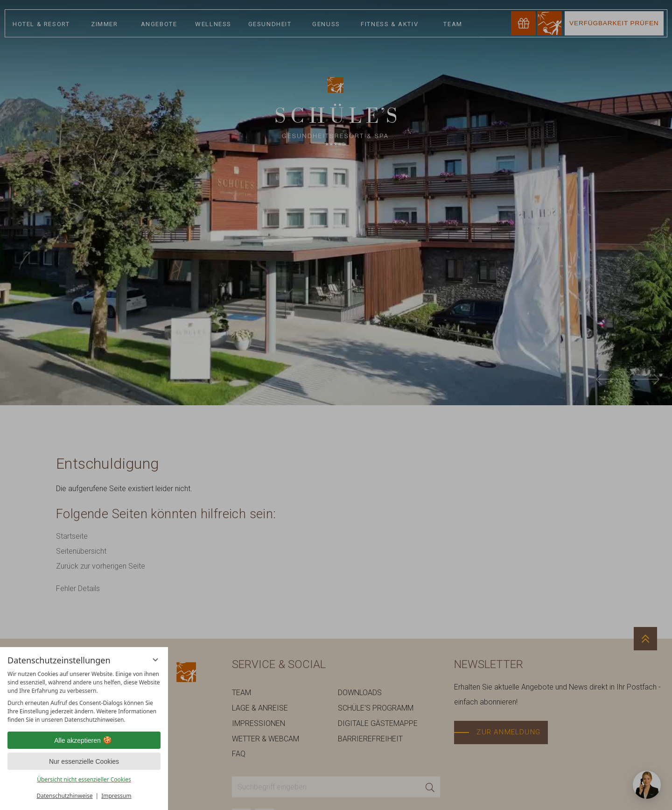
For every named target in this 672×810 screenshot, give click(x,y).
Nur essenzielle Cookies (84, 761)
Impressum (116, 796)
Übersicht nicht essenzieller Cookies (84, 779)
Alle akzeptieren (84, 740)
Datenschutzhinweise (65, 796)
